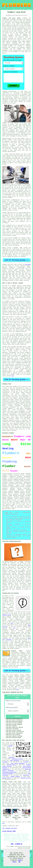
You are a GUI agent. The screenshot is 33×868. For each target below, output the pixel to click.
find (7, 675)
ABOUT (20, 9)
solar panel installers (18, 763)
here (13, 376)
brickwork (26, 762)
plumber (4, 163)
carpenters (12, 757)
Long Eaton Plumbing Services (13, 692)
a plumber (10, 746)
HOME (14, 9)
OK (19, 862)
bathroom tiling (11, 765)
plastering (26, 775)
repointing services (17, 759)
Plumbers (25, 18)
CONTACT (24, 9)
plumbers (5, 478)
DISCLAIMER (29, 9)
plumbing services (25, 481)
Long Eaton (28, 264)
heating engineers (8, 485)
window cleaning (15, 776)
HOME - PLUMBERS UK (17, 844)
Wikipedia (9, 640)
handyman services (26, 778)
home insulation (15, 760)
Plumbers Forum (7, 615)
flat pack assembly (8, 773)
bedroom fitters (7, 778)
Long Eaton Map (9, 831)
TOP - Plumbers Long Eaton (10, 828)
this (14, 628)
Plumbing (5, 91)
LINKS (17, 9)
